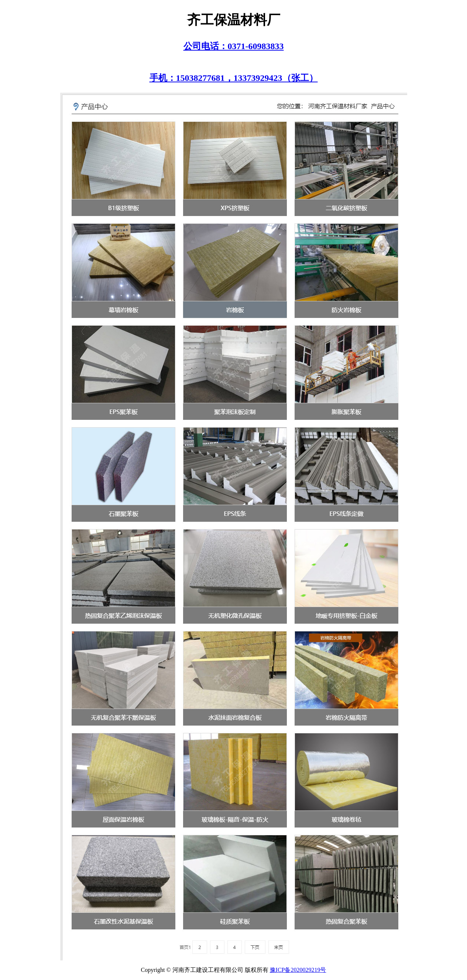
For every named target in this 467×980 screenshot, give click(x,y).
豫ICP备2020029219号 (298, 970)
